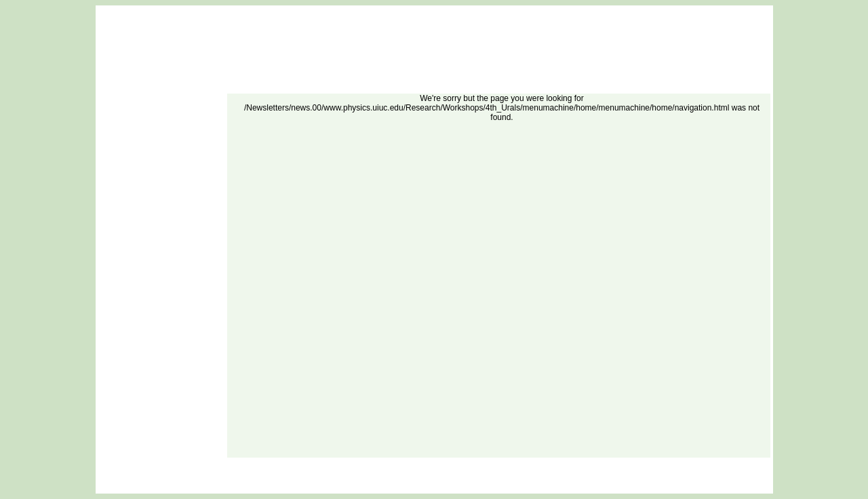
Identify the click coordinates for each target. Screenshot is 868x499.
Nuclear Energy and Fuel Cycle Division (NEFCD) (401, 482)
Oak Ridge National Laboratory (518, 482)
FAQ (361, 465)
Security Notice (492, 465)
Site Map (451, 465)
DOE (425, 465)
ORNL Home (392, 465)
